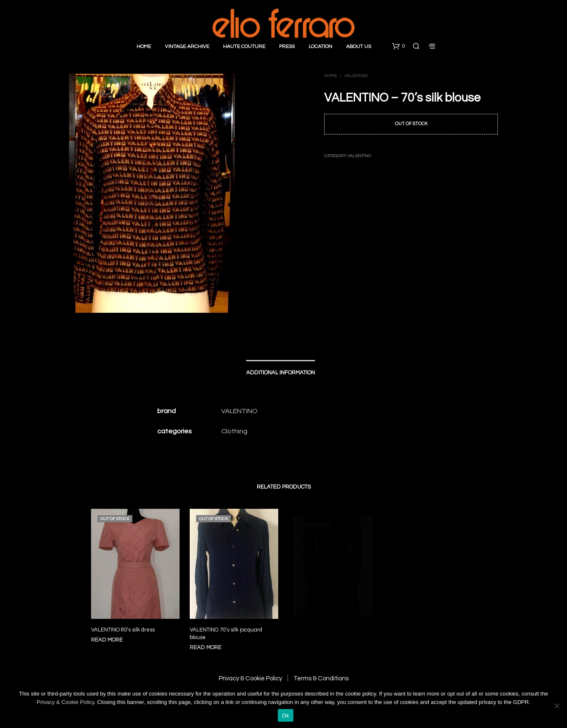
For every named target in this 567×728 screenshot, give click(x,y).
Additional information (281, 373)
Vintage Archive (187, 47)
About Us (359, 47)
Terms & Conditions (321, 678)
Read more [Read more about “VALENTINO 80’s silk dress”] (107, 640)
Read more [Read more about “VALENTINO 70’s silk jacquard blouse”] (208, 643)
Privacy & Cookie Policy (250, 678)
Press (287, 47)
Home (144, 47)
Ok (286, 716)
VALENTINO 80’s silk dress (123, 630)
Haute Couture (244, 47)
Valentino (356, 76)
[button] (398, 46)
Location (320, 47)
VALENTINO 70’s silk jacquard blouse (227, 631)
